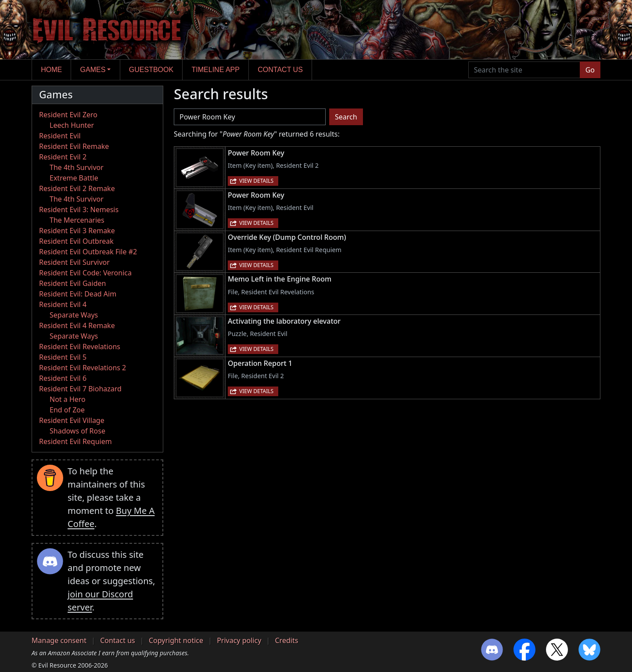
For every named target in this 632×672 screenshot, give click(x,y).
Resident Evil (60, 136)
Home (51, 70)
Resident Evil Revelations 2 (83, 368)
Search (346, 117)
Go (590, 70)
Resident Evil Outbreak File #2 (88, 252)
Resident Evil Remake (74, 146)
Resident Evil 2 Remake (77, 188)
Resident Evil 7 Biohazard (80, 389)
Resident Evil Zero (68, 115)
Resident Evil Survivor (74, 262)
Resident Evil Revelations (80, 347)
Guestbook (151, 70)
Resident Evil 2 (63, 157)
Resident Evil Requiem (75, 441)
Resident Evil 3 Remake (77, 231)
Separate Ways (74, 315)
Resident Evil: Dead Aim (78, 294)
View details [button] (256, 181)
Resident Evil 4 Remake (77, 325)
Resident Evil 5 (63, 357)
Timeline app (216, 70)
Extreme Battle (74, 178)
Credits (286, 640)
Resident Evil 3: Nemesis (79, 210)
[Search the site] (524, 70)
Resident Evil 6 (63, 378)
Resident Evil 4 (63, 304)
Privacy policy (239, 640)
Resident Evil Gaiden (72, 283)
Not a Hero (68, 399)
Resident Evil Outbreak (76, 241)
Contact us (280, 70)
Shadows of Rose (77, 431)
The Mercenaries (77, 220)
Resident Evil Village (72, 420)
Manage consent (59, 640)
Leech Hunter (72, 125)
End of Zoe (67, 410)
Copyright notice (176, 640)
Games (93, 70)
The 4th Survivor (77, 167)
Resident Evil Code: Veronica (85, 273)
